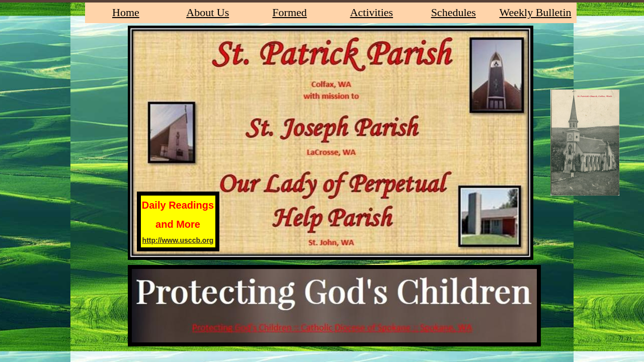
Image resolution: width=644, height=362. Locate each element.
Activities (372, 12)
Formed (289, 12)
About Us (208, 12)
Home (126, 12)
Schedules (454, 12)
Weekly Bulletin (536, 12)
